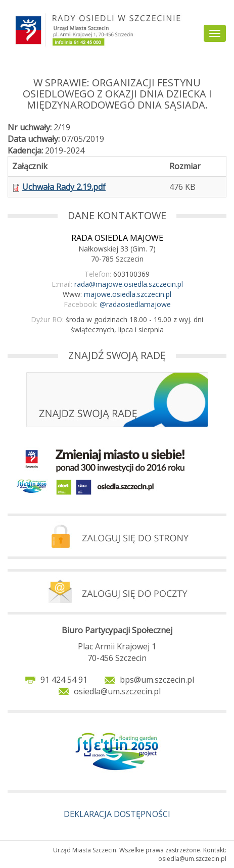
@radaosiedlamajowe (135, 304)
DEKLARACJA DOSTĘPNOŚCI (117, 814)
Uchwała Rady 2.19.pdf (64, 187)
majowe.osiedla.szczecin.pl (128, 294)
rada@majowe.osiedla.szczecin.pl (129, 284)
